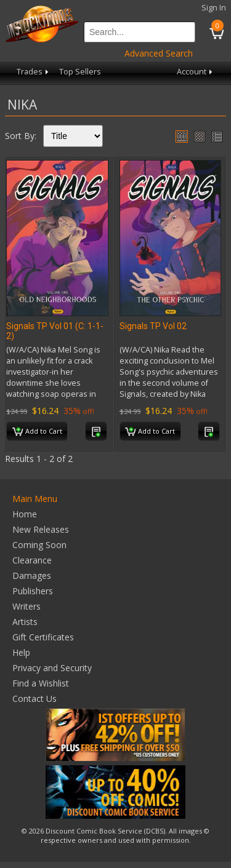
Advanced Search (159, 53)
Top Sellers (80, 72)
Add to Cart (37, 432)
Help (21, 652)
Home (25, 514)
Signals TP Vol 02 (153, 326)
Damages (32, 575)
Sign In (214, 8)
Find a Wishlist (41, 683)
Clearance (32, 560)
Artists (25, 622)
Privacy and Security (52, 668)
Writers (26, 606)
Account (196, 72)
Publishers (33, 591)
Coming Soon (39, 545)
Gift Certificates (43, 637)
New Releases (41, 529)
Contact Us (34, 699)
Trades (34, 72)
